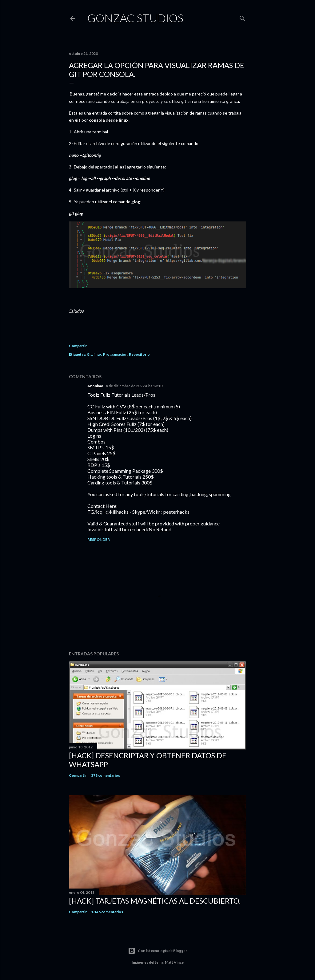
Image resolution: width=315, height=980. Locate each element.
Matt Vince (174, 962)
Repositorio (139, 354)
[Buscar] (242, 17)
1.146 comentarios (107, 912)
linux (98, 354)
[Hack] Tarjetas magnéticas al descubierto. (155, 901)
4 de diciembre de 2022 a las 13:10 (134, 386)
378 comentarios (106, 775)
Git (89, 354)
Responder (99, 539)
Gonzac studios (135, 18)
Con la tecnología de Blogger (157, 951)
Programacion (115, 354)
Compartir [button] (78, 346)
